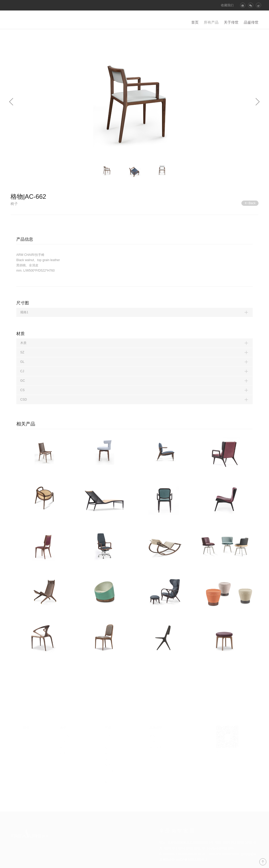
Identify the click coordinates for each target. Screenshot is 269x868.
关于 (63, 727)
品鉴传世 (251, 22)
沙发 (108, 736)
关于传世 (231, 22)
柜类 (108, 765)
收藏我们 (227, 5)
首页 (195, 22)
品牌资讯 (156, 742)
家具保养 (156, 748)
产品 (108, 727)
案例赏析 (156, 736)
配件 (108, 782)
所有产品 (211, 22)
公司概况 (66, 736)
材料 (63, 753)
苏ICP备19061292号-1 (192, 860)
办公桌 (110, 771)
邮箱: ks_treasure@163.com (214, 848)
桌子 (108, 748)
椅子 (108, 753)
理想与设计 (68, 742)
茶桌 (108, 777)
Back (250, 203)
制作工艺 (66, 748)
